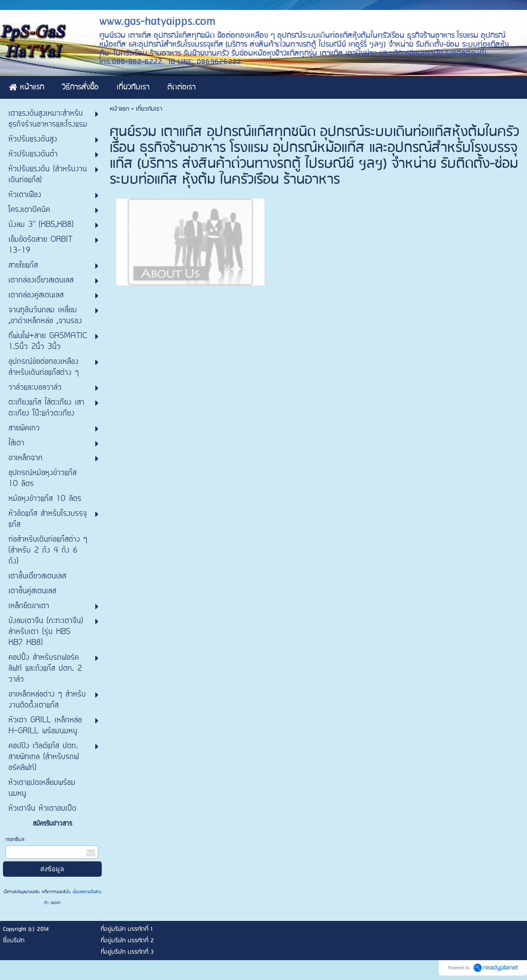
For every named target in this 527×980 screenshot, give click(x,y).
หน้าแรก (119, 109)
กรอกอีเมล (15, 840)
